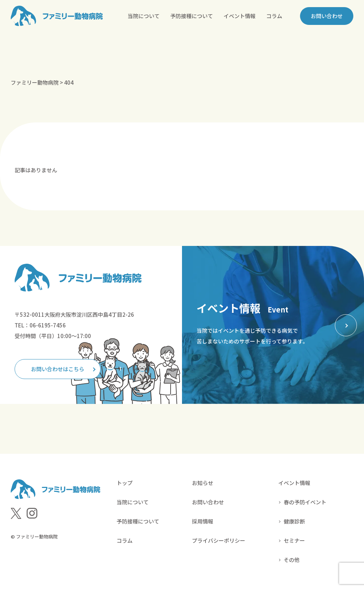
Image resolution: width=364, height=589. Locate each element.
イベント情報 (240, 16)
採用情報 (203, 521)
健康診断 (294, 521)
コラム (274, 16)
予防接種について (192, 16)
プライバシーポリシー (219, 540)
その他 (292, 560)
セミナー (294, 540)
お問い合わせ (327, 16)
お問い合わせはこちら (58, 369)
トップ (125, 483)
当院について (144, 16)
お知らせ (203, 483)
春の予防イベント (305, 502)
